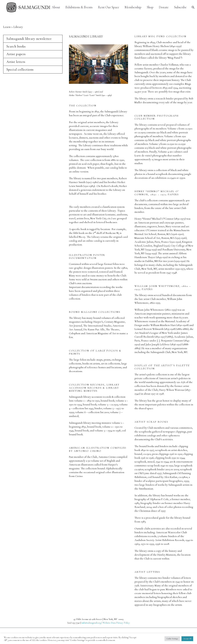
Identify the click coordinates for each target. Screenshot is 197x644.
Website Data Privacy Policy (116, 623)
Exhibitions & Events (79, 7)
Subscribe (180, 7)
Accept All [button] (187, 639)
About (56, 7)
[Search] (193, 7)
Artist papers (16, 54)
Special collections (20, 69)
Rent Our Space (109, 7)
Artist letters (16, 62)
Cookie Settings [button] (172, 639)
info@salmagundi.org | (92, 623)
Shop (150, 7)
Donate (164, 7)
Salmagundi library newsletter (29, 39)
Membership (133, 7)
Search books (16, 46)
